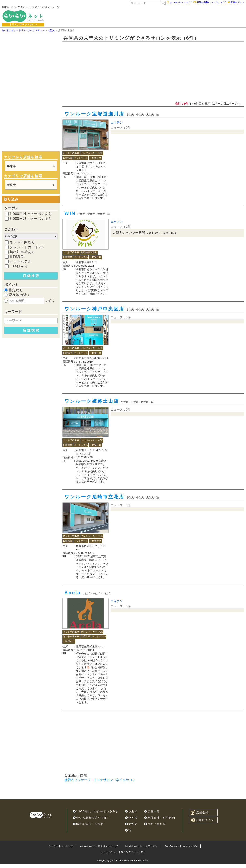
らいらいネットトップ (61, 846)
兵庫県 (11, 166)
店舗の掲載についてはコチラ (212, 2)
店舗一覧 (152, 811)
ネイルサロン (126, 780)
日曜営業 (17, 257)
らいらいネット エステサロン (141, 846)
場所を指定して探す (88, 824)
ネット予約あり (22, 242)
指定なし (16, 290)
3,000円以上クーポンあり (31, 219)
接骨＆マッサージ (77, 780)
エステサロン (103, 780)
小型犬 (131, 811)
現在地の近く (20, 295)
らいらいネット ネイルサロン (181, 846)
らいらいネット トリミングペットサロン (123, 852)
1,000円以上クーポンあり (31, 214)
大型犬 (11, 185)
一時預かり (19, 266)
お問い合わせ (155, 824)
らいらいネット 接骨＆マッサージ (99, 846)
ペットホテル (21, 261)
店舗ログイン (237, 2)
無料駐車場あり (22, 252)
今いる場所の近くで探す (91, 818)
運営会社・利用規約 (160, 818)
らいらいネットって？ (181, 2)
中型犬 (131, 818)
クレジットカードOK (27, 247)
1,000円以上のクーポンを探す (96, 811)
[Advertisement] (145, 16)
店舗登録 (200, 812)
